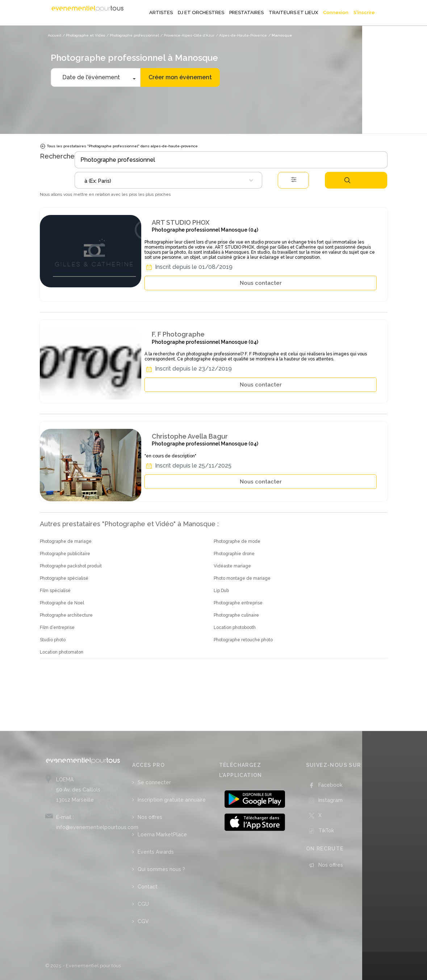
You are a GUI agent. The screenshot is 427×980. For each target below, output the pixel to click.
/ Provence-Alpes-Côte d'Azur (187, 35)
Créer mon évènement (180, 77)
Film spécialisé (55, 591)
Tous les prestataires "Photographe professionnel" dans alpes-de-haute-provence (119, 146)
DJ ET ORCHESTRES (201, 12)
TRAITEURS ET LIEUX (293, 12)
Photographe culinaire (236, 615)
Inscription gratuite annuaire (172, 800)
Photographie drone (234, 554)
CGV (143, 921)
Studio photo (53, 640)
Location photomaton (62, 652)
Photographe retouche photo (243, 640)
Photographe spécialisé (64, 578)
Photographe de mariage (66, 541)
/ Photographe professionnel (133, 35)
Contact (148, 887)
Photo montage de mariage (242, 578)
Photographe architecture (66, 615)
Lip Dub (221, 591)
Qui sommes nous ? (161, 869)
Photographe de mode (237, 541)
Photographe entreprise (238, 603)
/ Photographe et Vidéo (84, 35)
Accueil (55, 35)
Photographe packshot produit (71, 566)
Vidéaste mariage (232, 566)
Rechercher (347, 180)
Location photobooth (235, 628)
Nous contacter (261, 283)
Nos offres (150, 817)
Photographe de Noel (62, 603)
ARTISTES (161, 12)
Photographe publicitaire (65, 554)
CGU (143, 904)
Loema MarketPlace (162, 835)
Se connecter (154, 782)
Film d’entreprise (57, 628)
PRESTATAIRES (246, 12)
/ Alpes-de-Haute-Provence (241, 35)
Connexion (336, 12)
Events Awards (156, 852)
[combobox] (168, 180)
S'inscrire (364, 12)
